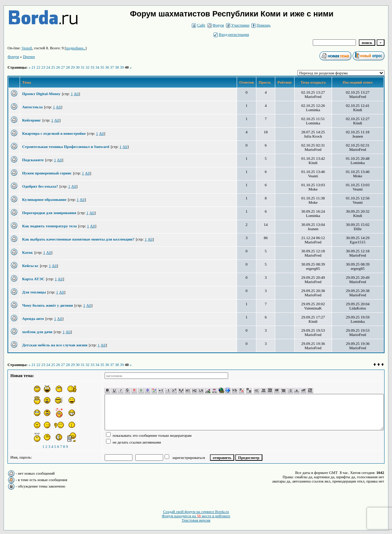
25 (53, 67)
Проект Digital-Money (41, 94)
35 (102, 67)
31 (83, 67)
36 (107, 67)
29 (73, 67)
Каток (27, 252)
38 (117, 67)
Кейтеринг (32, 120)
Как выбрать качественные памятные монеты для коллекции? (78, 239)
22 (38, 67)
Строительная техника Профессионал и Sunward (66, 147)
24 (48, 67)
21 (33, 67)
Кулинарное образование (44, 199)
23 (43, 67)
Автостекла (32, 107)
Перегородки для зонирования (49, 213)
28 (68, 67)
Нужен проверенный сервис (47, 173)
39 (122, 67)
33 (92, 67)
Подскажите (33, 160)
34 (97, 67)
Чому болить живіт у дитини (47, 305)
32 (87, 67)
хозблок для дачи (37, 332)
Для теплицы (34, 292)
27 (63, 67)
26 (58, 67)
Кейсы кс (30, 266)
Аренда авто (33, 318)
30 (78, 67)
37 (112, 67)
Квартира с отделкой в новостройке (54, 133)
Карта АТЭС (33, 279)
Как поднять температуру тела (49, 226)
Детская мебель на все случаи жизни (55, 345)
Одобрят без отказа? (40, 186)
